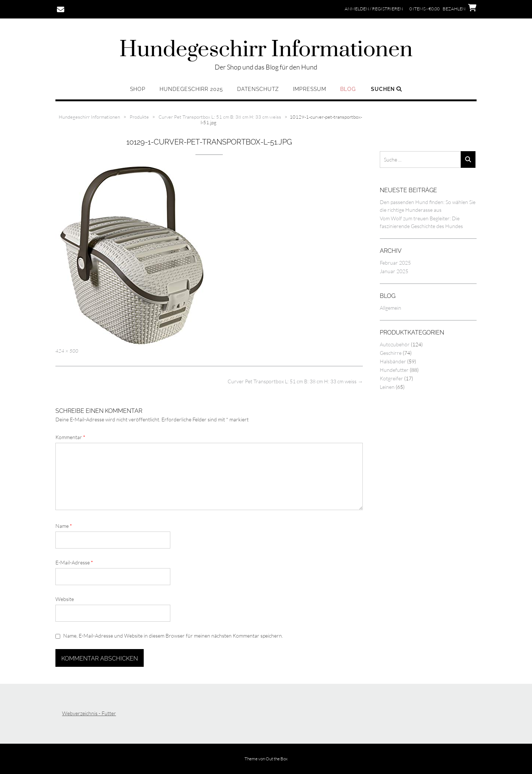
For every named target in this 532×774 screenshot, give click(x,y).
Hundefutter (394, 370)
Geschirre (391, 353)
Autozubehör (395, 344)
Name (64, 526)
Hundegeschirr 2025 (191, 89)
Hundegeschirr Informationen (266, 50)
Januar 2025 (394, 271)
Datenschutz (258, 89)
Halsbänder (393, 361)
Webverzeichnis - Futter (89, 713)
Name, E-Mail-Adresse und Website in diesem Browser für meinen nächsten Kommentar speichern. (173, 636)
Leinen (387, 387)
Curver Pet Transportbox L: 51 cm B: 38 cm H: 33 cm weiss (295, 381)
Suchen (386, 89)
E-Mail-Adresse (74, 562)
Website (65, 599)
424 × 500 (67, 351)
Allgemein (391, 308)
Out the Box (277, 759)
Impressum (310, 89)
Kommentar (70, 437)
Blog (348, 89)
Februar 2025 (395, 263)
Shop (138, 89)
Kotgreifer (391, 378)
